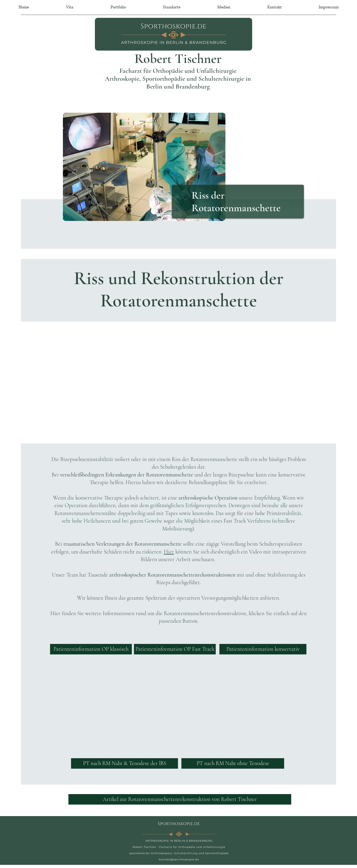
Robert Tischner (178, 59)
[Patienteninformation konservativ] (263, 649)
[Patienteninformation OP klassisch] (91, 649)
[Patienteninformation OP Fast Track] (175, 649)
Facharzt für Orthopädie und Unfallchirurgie (178, 71)
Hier (169, 552)
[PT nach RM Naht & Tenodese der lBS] (125, 763)
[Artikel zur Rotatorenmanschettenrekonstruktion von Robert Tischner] (180, 799)
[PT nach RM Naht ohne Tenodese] (233, 763)
